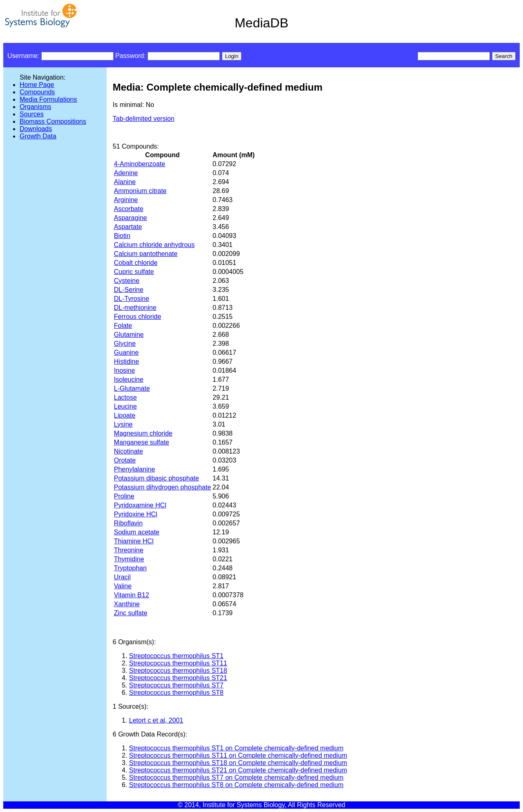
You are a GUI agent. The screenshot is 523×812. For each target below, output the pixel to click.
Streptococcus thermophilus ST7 (176, 685)
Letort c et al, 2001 (156, 720)
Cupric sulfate (134, 272)
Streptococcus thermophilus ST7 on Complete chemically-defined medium (236, 778)
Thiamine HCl (134, 541)
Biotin (122, 236)
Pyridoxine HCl (136, 514)
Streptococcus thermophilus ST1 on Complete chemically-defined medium (236, 748)
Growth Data (38, 136)
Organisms (35, 107)
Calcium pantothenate (146, 254)
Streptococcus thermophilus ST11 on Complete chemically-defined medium (238, 755)
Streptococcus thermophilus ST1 (176, 656)
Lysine (123, 424)
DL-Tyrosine (132, 299)
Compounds (37, 92)
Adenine (126, 173)
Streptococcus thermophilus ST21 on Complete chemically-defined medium (238, 770)
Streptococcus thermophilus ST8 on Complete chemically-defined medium (236, 785)
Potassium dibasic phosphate (156, 478)
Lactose (125, 397)
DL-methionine (135, 308)
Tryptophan (130, 568)
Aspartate (128, 227)
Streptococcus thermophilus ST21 (178, 678)
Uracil (122, 577)
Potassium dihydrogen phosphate (163, 487)
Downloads (36, 129)
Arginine (126, 200)
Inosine (125, 370)
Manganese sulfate (142, 442)
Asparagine (131, 218)
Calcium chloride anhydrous (154, 245)
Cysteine (127, 281)
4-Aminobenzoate (140, 164)
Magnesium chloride (143, 433)
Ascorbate (129, 209)
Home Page (37, 85)
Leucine (125, 406)
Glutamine (129, 335)
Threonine (129, 550)
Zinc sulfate (131, 613)
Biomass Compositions (53, 121)
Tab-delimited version (144, 119)
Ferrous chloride (138, 317)
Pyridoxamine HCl (140, 505)
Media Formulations (48, 99)
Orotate (125, 460)
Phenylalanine (135, 469)
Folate (123, 326)
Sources (32, 114)
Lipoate (125, 415)
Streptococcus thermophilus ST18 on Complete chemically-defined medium (238, 763)
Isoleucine (129, 379)
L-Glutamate (132, 388)
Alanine (125, 182)
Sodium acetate (137, 532)
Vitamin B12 (132, 595)
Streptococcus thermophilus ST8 (176, 693)
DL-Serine (129, 290)
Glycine (125, 344)
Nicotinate (129, 451)
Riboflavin (128, 523)
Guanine (126, 353)
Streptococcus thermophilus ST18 (178, 671)
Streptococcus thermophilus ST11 (178, 663)
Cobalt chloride (136, 263)
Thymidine (129, 559)
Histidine (126, 362)
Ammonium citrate (140, 191)
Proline (124, 496)
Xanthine (127, 604)
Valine (123, 586)
